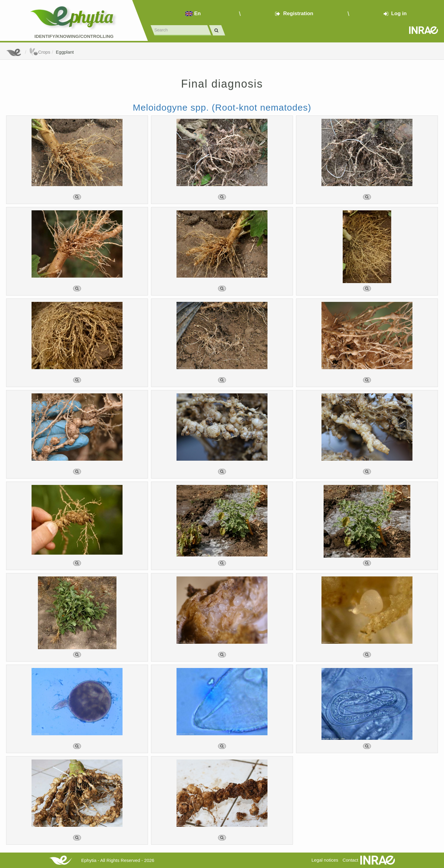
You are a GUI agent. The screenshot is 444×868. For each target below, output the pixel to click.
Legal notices (325, 860)
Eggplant (65, 52)
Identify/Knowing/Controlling (74, 36)
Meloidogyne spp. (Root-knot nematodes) (222, 107)
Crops (40, 52)
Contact (350, 860)
